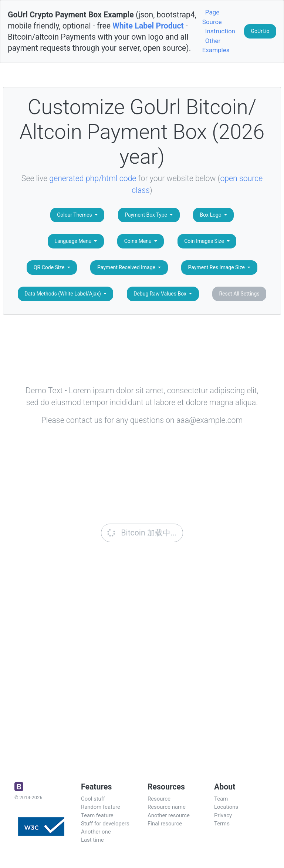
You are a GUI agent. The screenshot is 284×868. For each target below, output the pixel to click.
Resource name (167, 807)
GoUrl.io (260, 31)
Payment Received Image (127, 267)
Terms (222, 824)
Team (221, 799)
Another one (96, 832)
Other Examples (216, 46)
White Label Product (148, 26)
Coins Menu (139, 241)
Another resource (169, 815)
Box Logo (211, 215)
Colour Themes (75, 215)
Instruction (220, 31)
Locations (226, 807)
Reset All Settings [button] (239, 294)
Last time (92, 840)
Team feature (97, 815)
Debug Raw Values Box (160, 294)
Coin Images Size (205, 241)
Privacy (223, 815)
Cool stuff (93, 799)
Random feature (101, 807)
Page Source (212, 17)
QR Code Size (50, 267)
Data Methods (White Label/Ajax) (63, 294)
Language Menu (73, 241)
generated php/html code (93, 178)
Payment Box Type (146, 215)
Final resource (165, 824)
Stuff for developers (105, 824)
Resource (159, 799)
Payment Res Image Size (217, 267)
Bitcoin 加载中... (141, 533)
